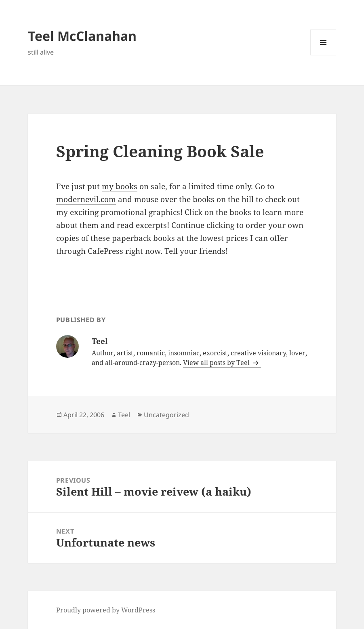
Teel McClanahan (82, 36)
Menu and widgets (323, 55)
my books (120, 186)
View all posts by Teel (217, 363)
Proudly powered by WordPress (106, 610)
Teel (124, 415)
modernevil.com (86, 199)
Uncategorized (166, 415)
